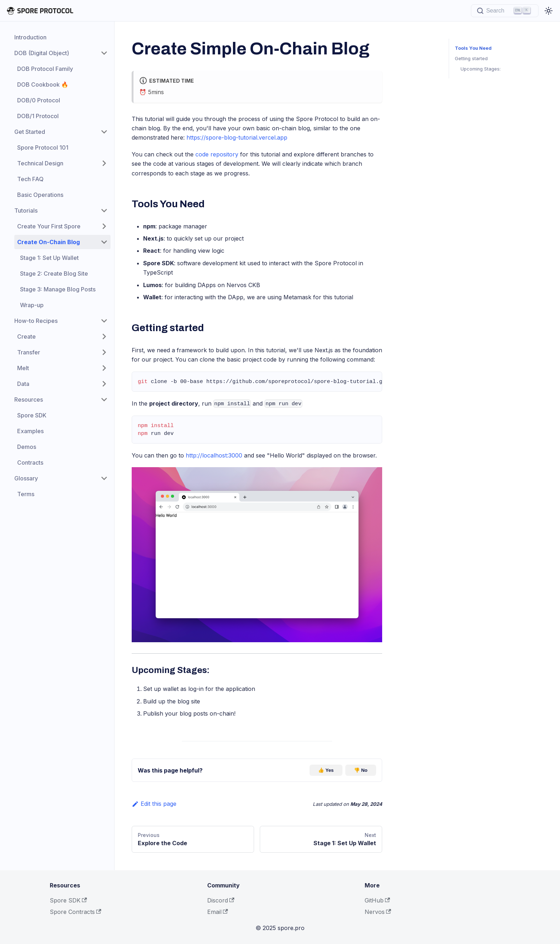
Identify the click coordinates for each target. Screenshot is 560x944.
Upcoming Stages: (481, 69)
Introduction (30, 37)
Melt (23, 368)
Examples (30, 431)
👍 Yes (326, 770)
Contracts (30, 463)
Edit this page (154, 804)
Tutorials (26, 210)
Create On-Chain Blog (48, 242)
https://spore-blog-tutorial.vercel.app (237, 137)
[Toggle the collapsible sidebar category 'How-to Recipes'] (104, 321)
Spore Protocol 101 (43, 147)
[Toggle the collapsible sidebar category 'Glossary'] (104, 478)
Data (23, 384)
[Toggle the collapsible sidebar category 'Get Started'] (104, 132)
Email (218, 912)
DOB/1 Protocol (38, 116)
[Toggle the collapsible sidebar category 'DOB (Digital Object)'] (104, 53)
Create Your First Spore (49, 226)
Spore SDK (32, 415)
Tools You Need (472, 48)
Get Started (30, 132)
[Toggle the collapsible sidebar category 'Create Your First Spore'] (104, 226)
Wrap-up (32, 305)
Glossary (26, 478)
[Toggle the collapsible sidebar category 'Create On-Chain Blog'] (104, 242)
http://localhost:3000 (214, 455)
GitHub (377, 900)
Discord (221, 900)
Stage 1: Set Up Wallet (49, 258)
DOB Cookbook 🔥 (43, 84)
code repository (217, 154)
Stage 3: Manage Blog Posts (58, 289)
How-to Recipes (36, 321)
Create (26, 337)
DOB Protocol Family (45, 69)
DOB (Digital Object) (42, 53)
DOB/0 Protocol (39, 100)
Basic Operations (40, 195)
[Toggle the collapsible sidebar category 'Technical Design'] (104, 163)
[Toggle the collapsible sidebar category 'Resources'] (104, 400)
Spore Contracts (76, 912)
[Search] (505, 11)
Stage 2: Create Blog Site (54, 273)
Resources (29, 400)
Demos (27, 447)
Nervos (378, 912)
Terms (26, 494)
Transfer (29, 352)
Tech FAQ (30, 179)
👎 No (361, 770)
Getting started (471, 59)
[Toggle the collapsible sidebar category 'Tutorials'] (104, 210)
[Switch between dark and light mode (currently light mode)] (549, 11)
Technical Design (40, 163)
